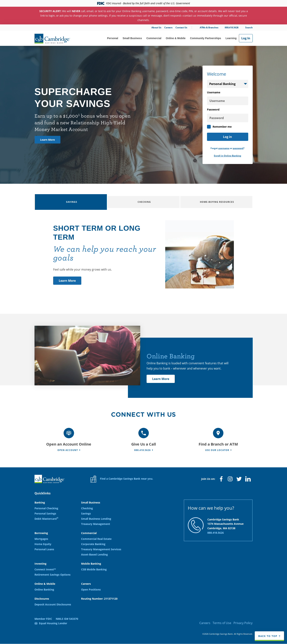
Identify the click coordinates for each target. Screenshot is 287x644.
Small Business (132, 38)
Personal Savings (45, 513)
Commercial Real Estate (96, 539)
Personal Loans (44, 549)
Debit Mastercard (46, 519)
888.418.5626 (232, 27)
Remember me (219, 127)
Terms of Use (222, 623)
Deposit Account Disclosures (53, 604)
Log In (246, 38)
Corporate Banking (93, 544)
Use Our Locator (217, 450)
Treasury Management (96, 524)
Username (214, 92)
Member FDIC (43, 619)
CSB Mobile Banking (94, 569)
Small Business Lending (96, 519)
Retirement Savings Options (52, 575)
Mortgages (41, 539)
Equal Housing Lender (53, 623)
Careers (168, 27)
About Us (156, 27)
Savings (86, 513)
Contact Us (181, 27)
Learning (231, 38)
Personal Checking (46, 508)
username (224, 148)
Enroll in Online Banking (228, 156)
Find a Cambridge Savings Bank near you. (122, 479)
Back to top (268, 636)
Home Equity (43, 544)
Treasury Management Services (101, 549)
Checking (87, 508)
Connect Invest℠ (45, 569)
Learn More (47, 140)
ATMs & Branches (209, 27)
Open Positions (91, 589)
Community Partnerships (206, 38)
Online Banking (44, 589)
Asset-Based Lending (94, 554)
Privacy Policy (243, 623)
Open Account (68, 450)
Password (213, 109)
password (238, 148)
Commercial (154, 38)
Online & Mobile (176, 38)
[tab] (71, 202)
